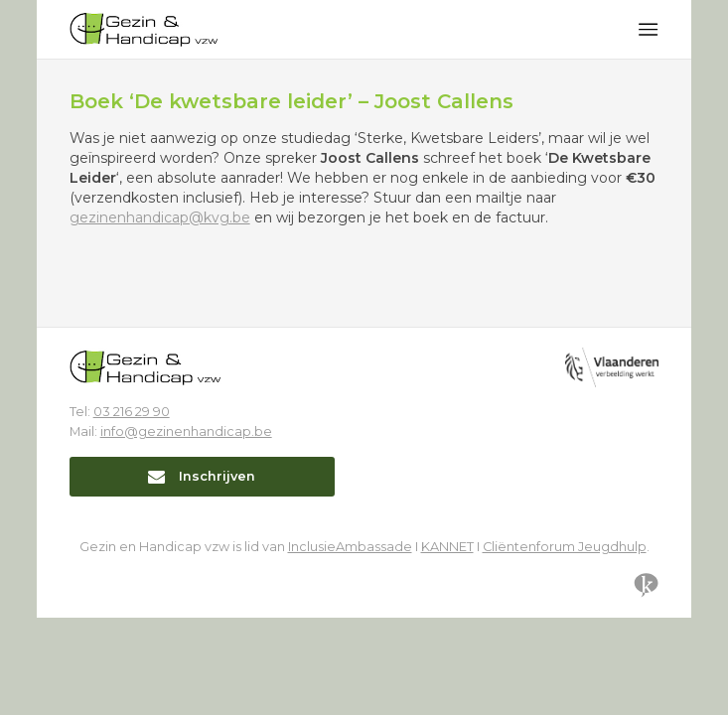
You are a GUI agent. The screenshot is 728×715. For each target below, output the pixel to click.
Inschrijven (202, 476)
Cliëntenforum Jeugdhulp (565, 547)
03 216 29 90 (132, 412)
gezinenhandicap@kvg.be (160, 217)
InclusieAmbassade (350, 547)
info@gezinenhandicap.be (186, 431)
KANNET (447, 547)
